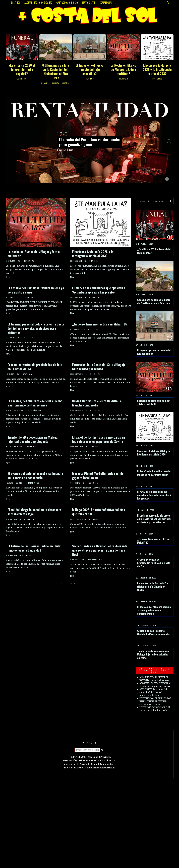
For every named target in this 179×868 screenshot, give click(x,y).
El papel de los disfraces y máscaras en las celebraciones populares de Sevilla (99, 439)
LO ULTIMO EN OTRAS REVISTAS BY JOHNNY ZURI (155, 670)
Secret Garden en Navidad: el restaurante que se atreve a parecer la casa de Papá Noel (100, 550)
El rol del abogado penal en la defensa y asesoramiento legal (34, 512)
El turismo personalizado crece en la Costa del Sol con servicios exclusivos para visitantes (36, 328)
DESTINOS (16, 3)
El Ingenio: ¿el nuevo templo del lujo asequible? (89, 69)
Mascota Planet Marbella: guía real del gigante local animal (98, 476)
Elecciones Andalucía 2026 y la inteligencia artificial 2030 (157, 69)
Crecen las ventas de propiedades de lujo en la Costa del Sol (35, 367)
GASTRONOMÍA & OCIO (67, 3)
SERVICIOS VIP (89, 3)
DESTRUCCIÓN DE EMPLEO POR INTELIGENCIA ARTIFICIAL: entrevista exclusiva (155, 701)
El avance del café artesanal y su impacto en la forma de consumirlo (35, 476)
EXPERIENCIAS (106, 3)
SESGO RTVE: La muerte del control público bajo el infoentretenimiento (153, 692)
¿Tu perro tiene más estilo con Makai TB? (100, 324)
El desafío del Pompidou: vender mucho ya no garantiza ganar (86, 142)
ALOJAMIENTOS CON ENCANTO (38, 3)
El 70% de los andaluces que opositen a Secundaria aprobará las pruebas (99, 290)
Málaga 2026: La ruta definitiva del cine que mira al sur (99, 512)
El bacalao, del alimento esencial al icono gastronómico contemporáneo (35, 403)
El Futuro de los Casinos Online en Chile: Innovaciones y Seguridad (34, 548)
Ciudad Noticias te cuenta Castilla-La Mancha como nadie (97, 403)
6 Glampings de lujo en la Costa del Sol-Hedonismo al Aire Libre (56, 71)
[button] (170, 201)
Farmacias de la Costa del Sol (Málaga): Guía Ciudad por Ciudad (99, 367)
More (8, 277)
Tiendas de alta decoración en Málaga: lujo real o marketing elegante (33, 439)
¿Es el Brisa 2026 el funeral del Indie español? (22, 69)
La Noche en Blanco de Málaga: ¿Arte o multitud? (123, 69)
